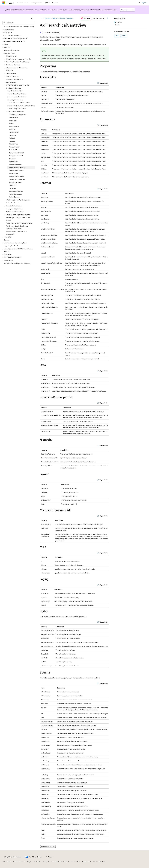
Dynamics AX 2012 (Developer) (63, 18)
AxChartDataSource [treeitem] (15, 194)
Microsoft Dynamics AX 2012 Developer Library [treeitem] (19, 27)
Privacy (45, 862)
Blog (28, 862)
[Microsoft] (4, 3)
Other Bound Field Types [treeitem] (17, 179)
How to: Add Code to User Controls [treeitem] (19, 103)
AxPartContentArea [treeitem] (15, 182)
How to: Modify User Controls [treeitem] (17, 97)
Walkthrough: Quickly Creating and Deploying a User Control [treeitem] (17, 227)
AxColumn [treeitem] (12, 135)
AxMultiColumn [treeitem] (14, 132)
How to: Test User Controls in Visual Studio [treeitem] (21, 106)
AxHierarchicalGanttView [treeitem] (17, 167)
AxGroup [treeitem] (12, 138)
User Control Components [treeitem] (17, 114)
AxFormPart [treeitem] (13, 185)
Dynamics (48, 18)
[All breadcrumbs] (42, 18)
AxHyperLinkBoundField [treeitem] (17, 176)
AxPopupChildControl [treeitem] (16, 156)
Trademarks (86, 862)
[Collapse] (32, 18)
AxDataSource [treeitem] (14, 117)
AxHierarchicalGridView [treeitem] (16, 170)
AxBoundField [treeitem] (13, 173)
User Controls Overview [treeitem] (15, 91)
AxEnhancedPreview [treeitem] (15, 165)
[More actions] (107, 18)
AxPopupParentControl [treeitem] (16, 153)
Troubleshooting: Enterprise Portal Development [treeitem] (16, 233)
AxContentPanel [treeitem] (14, 150)
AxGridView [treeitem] (13, 120)
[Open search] (139, 3)
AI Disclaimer (7, 862)
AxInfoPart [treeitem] (12, 188)
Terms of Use (76, 862)
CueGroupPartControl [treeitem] (16, 191)
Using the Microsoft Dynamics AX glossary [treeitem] (18, 263)
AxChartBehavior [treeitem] (14, 197)
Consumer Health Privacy (59, 862)
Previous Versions (19, 862)
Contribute (37, 862)
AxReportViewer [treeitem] (14, 147)
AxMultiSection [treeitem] (14, 126)
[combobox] (19, 23)
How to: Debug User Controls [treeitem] (17, 109)
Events (117, 25)
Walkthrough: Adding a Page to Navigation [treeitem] (19, 223)
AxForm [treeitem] (12, 123)
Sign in (144, 3)
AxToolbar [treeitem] (12, 141)
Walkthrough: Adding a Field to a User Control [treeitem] (18, 219)
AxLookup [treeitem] (12, 159)
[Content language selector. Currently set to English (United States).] (12, 857)
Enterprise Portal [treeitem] (11, 56)
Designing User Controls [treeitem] (15, 100)
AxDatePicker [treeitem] (13, 162)
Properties (119, 22)
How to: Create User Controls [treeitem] (17, 94)
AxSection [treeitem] (12, 129)
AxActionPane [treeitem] (14, 144)
